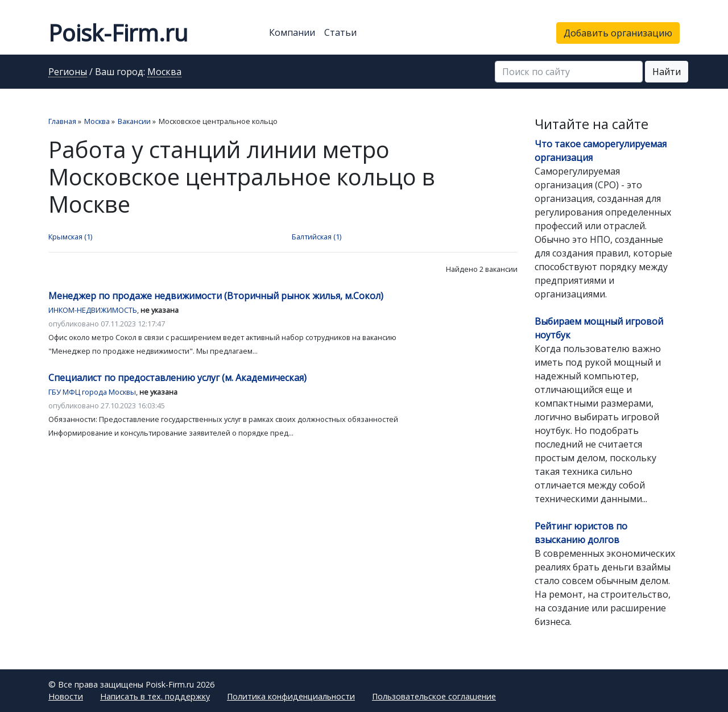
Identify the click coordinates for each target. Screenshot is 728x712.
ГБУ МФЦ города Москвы (92, 392)
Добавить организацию (618, 33)
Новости (66, 696)
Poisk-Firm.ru (118, 33)
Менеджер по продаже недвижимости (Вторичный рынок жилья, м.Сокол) (216, 296)
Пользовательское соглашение (434, 696)
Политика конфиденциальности (291, 696)
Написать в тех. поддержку (155, 696)
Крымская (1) (70, 237)
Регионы (68, 72)
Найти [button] (667, 72)
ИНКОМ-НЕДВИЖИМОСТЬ (93, 310)
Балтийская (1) (317, 237)
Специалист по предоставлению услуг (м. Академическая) (177, 378)
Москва (164, 72)
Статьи (340, 32)
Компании (292, 32)
